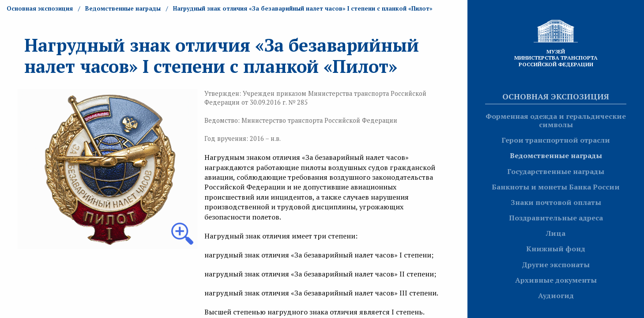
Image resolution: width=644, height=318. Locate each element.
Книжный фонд (556, 249)
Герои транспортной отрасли (556, 140)
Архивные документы (556, 280)
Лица (556, 233)
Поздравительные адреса (556, 218)
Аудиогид (556, 295)
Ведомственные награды (556, 155)
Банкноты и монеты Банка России (556, 187)
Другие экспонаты (556, 265)
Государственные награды (556, 171)
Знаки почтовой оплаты (556, 202)
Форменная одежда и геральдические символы (556, 120)
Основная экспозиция (556, 96)
